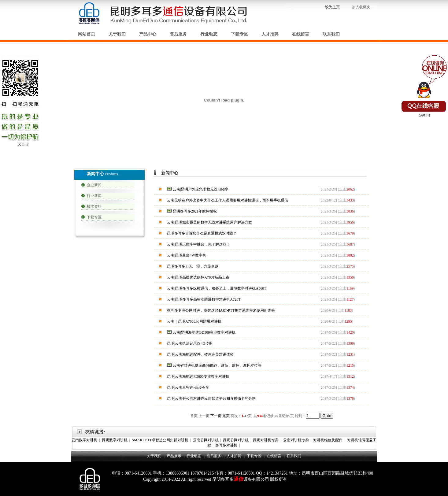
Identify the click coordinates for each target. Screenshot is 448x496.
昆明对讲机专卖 (266, 440)
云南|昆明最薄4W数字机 (187, 255)
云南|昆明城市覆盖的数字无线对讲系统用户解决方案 (209, 222)
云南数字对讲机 (84, 440)
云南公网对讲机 (206, 440)
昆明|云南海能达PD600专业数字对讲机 (198, 376)
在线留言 (301, 34)
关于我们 (117, 34)
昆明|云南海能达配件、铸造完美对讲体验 (200, 354)
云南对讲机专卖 (296, 440)
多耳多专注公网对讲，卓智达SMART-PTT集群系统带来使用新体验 (221, 310)
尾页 (226, 416)
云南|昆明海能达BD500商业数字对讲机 (204, 332)
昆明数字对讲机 (115, 440)
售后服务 (178, 34)
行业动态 (209, 34)
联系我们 (331, 34)
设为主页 (332, 7)
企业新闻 (94, 185)
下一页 (216, 416)
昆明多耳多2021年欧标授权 (195, 211)
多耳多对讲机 (226, 445)
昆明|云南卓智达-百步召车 (188, 387)
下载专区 (239, 34)
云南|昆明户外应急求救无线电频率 (201, 189)
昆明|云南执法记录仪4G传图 (190, 343)
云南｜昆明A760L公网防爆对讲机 (194, 321)
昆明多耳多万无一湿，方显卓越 (193, 266)
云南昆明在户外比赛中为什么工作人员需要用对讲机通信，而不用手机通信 (228, 200)
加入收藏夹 (362, 7)
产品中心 (148, 34)
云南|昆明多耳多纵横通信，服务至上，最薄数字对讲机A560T (217, 288)
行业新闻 (94, 196)
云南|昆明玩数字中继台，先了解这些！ (198, 244)
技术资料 (94, 206)
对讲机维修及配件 (328, 440)
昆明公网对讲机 (236, 440)
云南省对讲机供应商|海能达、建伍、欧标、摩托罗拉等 (217, 365)
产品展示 (174, 456)
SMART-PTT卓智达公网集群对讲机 (160, 440)
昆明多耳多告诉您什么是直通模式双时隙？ (202, 233)
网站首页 (87, 34)
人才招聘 (270, 34)
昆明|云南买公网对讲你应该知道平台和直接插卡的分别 (211, 398)
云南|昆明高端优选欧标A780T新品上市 (198, 277)
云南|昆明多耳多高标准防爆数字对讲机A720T (204, 299)
